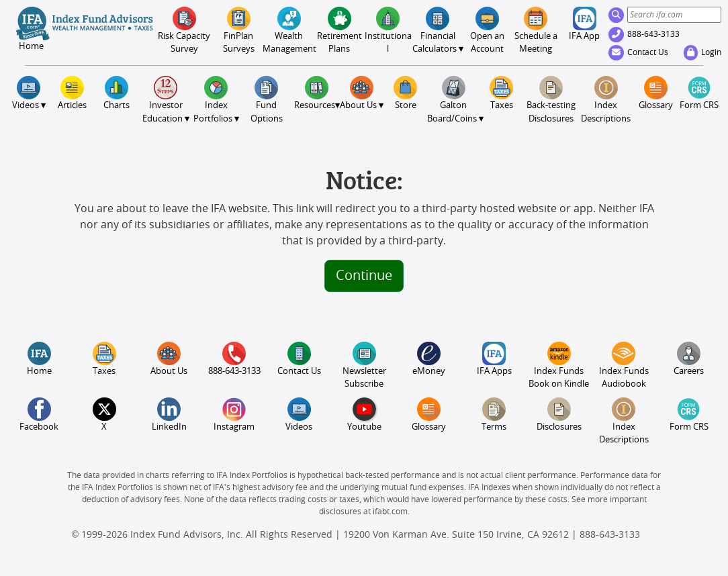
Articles (72, 93)
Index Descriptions (606, 99)
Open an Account (487, 30)
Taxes (501, 93)
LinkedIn (169, 415)
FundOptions (267, 99)
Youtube (364, 415)
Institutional (388, 30)
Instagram (234, 415)
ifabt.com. (391, 512)
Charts (117, 93)
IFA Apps (494, 359)
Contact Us (638, 52)
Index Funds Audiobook (624, 365)
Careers (689, 359)
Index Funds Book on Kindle (559, 365)
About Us (169, 359)
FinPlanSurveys (239, 30)
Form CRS (699, 93)
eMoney (429, 359)
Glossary (656, 93)
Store (405, 93)
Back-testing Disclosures (551, 99)
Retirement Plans (339, 30)
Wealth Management (289, 30)
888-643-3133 (644, 34)
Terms (494, 415)
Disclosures (559, 415)
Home (39, 359)
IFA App (584, 24)
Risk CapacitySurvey (184, 30)
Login (702, 52)
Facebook (39, 415)
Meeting (536, 30)
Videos (299, 415)
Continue (364, 276)
